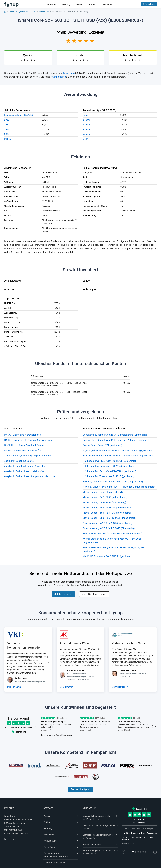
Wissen (80, 4)
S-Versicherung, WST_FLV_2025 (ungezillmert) (107, 523)
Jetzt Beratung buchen (94, 594)
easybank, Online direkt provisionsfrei (24, 471)
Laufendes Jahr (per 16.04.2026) (20, 115)
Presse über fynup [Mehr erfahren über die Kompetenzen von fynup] (80, 789)
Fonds (11, 12)
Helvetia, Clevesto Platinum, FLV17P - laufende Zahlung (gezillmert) (119, 487)
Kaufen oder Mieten (92, 844)
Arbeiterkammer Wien (74, 643)
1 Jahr (86, 115)
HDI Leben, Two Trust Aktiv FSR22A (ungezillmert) (110, 466)
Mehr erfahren (14, 687)
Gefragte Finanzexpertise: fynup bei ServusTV (98, 836)
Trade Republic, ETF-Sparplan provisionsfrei (28, 456)
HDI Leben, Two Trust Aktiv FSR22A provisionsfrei (109, 461)
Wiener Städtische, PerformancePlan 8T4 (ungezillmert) (113, 534)
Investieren (107, 4)
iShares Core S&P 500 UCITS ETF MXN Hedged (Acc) (59, 383)
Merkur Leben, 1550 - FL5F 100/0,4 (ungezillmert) (109, 518)
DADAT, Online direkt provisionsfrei (23, 435)
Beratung (66, 4)
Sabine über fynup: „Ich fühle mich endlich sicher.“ (99, 852)
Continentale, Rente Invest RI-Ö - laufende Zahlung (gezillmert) (116, 440)
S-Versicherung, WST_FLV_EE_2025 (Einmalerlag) (109, 528)
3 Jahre (86, 125)
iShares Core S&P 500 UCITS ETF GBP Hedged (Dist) (59, 392)
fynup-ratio (69, 73)
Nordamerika (44, 12)
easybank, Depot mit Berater (19, 461)
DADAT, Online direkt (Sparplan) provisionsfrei (29, 440)
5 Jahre (86, 134)
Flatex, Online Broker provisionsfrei (23, 450)
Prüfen (92, 4)
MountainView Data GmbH (56, 856)
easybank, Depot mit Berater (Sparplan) (25, 466)
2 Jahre (86, 120)
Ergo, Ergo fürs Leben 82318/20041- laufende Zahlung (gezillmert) (118, 450)
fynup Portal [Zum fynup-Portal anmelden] (149, 4)
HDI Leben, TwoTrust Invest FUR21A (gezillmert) (109, 476)
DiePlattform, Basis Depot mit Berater (24, 445)
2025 (7, 120)
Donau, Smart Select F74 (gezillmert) (102, 445)
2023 (7, 129)
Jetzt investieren (63, 594)
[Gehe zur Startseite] (11, 4)
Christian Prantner (76, 670)
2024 (7, 125)
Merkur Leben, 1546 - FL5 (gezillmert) (103, 492)
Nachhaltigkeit (58, 77)
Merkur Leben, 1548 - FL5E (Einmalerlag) (104, 502)
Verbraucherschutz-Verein (129, 643)
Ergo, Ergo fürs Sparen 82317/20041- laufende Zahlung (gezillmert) (119, 456)
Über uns (52, 4)
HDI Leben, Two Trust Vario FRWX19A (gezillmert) (109, 471)
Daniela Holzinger (128, 670)
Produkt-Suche (50, 841)
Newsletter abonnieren (54, 863)
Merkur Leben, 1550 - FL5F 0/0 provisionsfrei (107, 513)
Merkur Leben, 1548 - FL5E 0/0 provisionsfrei (107, 508)
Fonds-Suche (50, 847)
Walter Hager (21, 678)
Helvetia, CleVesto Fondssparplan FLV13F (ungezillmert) (113, 482)
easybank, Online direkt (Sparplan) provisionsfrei (30, 476)
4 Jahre (86, 129)
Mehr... (7, 139)
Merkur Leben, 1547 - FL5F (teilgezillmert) (105, 497)
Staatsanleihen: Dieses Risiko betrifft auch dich (97, 818)
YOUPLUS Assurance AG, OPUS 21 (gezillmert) (108, 556)
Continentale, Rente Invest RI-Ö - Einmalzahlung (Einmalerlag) (116, 435)
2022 (7, 134)
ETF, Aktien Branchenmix (26, 12)
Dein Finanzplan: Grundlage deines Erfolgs (99, 827)
